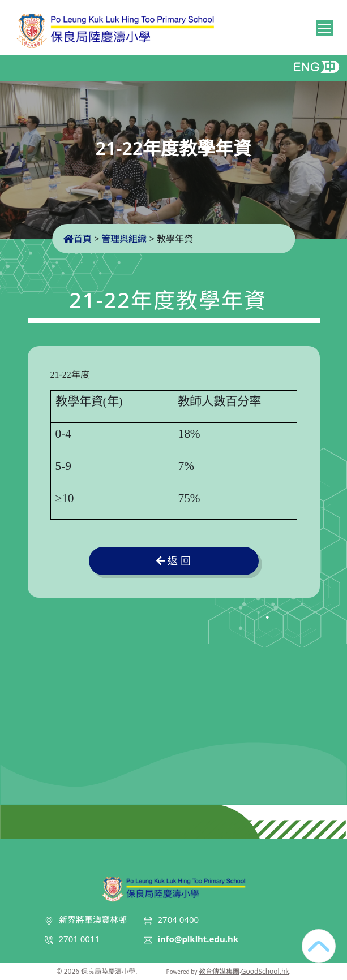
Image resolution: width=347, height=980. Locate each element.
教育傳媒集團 (219, 971)
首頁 (78, 239)
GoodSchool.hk (265, 971)
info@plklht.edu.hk (198, 939)
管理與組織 (124, 239)
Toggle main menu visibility (325, 27)
